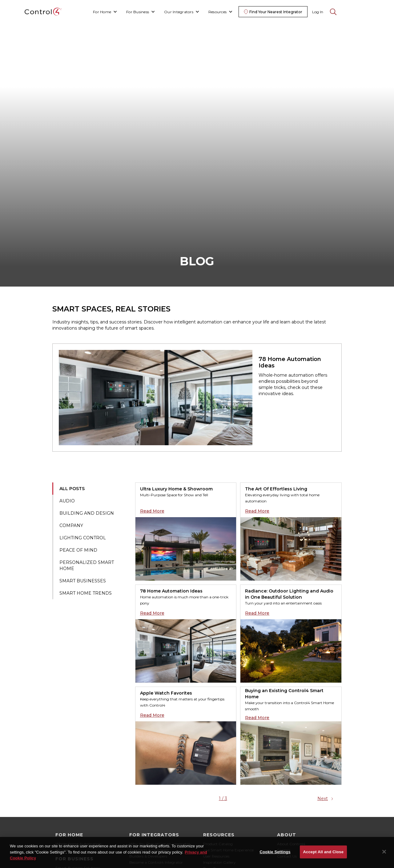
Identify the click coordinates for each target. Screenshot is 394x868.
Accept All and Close (323, 854)
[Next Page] (326, 799)
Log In (318, 12)
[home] (43, 12)
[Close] (384, 854)
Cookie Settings (275, 854)
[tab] (94, 489)
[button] (105, 12)
